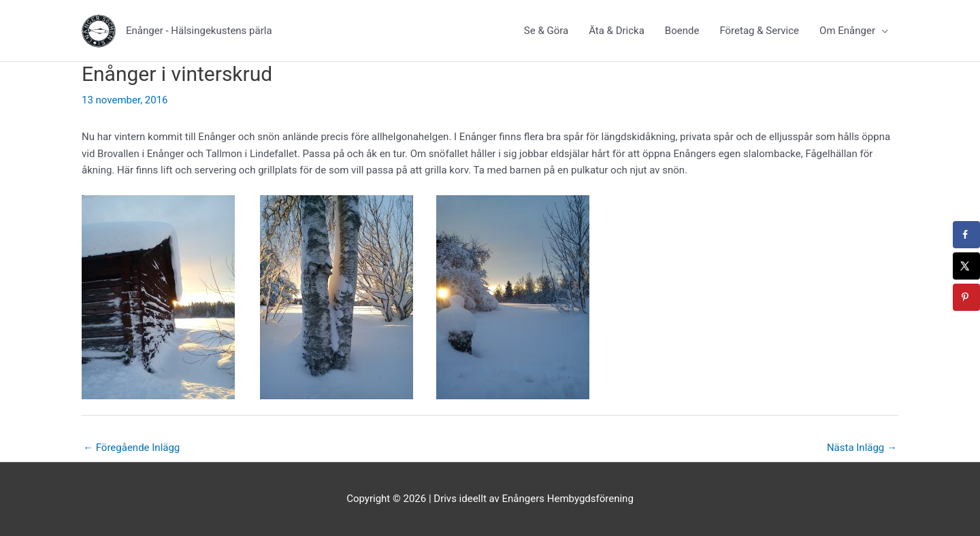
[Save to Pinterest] (966, 297)
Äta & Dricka (617, 31)
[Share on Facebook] (966, 235)
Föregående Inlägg (131, 448)
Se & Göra (546, 31)
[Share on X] (966, 266)
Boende (682, 31)
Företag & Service (759, 31)
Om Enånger (847, 31)
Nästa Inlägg (862, 448)
